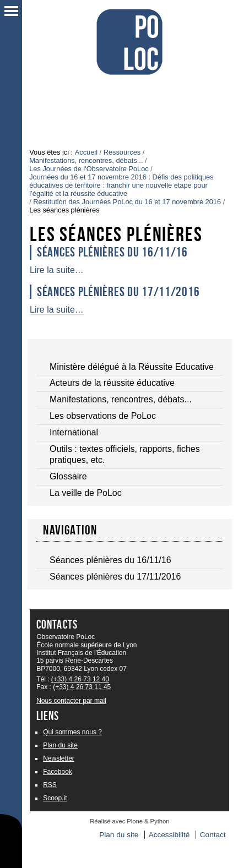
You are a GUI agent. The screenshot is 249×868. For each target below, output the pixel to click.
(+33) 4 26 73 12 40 (80, 679)
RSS (50, 785)
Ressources (122, 152)
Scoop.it (55, 798)
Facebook (58, 772)
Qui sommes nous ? (72, 732)
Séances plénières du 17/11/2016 (118, 292)
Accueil (86, 152)
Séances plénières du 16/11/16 (112, 252)
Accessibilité (169, 835)
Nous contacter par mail (71, 701)
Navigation (70, 530)
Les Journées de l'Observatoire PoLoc (89, 169)
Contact (213, 835)
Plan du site (60, 745)
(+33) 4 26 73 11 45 (82, 687)
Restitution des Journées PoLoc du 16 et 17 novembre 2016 (127, 202)
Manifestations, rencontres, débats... (86, 160)
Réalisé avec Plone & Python (129, 821)
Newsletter (59, 758)
